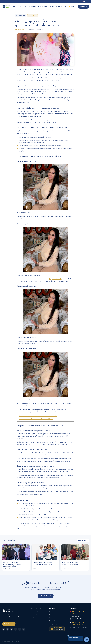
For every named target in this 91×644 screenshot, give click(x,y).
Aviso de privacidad (53, 638)
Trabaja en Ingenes (54, 624)
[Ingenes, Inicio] (6, 7)
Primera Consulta (34, 612)
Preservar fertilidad (34, 615)
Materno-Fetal (33, 621)
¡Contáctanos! (46, 596)
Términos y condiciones (65, 638)
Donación (32, 618)
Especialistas (53, 618)
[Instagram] (8, 629)
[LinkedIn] (20, 629)
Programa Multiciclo (55, 279)
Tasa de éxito (53, 621)
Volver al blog (83, 540)
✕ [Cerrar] (68, 636)
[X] (24, 629)
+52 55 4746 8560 (76, 619)
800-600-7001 (75, 616)
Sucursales (52, 615)
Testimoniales (32, 16)
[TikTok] (16, 629)
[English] (85, 2)
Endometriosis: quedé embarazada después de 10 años (36, 419)
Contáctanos (9, 624)
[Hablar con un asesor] (87, 640)
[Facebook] (3, 629)
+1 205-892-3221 (78, 630)
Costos (51, 612)
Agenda (84, 7)
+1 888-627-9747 (79, 627)
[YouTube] (12, 629)
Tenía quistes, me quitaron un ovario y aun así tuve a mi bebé (38, 416)
